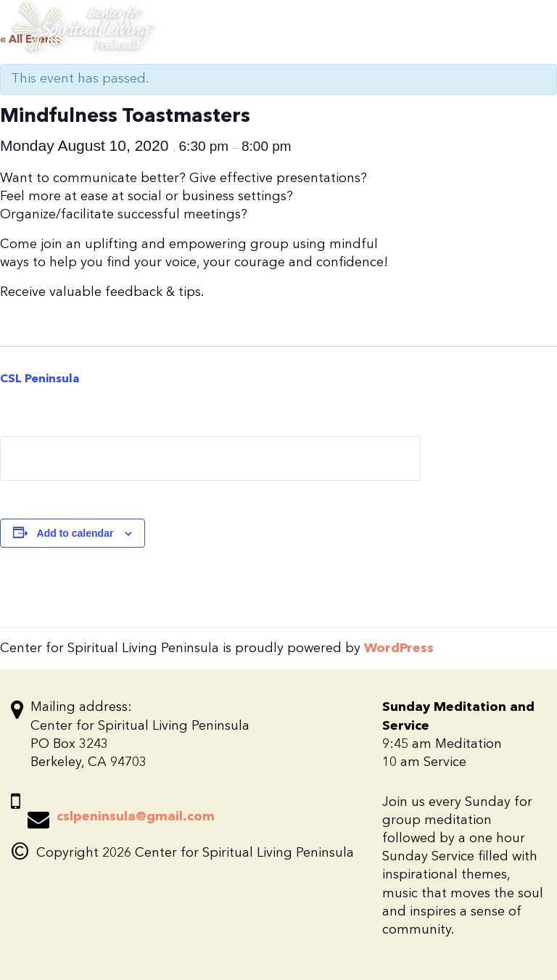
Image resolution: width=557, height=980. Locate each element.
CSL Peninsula (40, 379)
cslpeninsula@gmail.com (136, 817)
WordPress (399, 648)
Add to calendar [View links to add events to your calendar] (75, 533)
